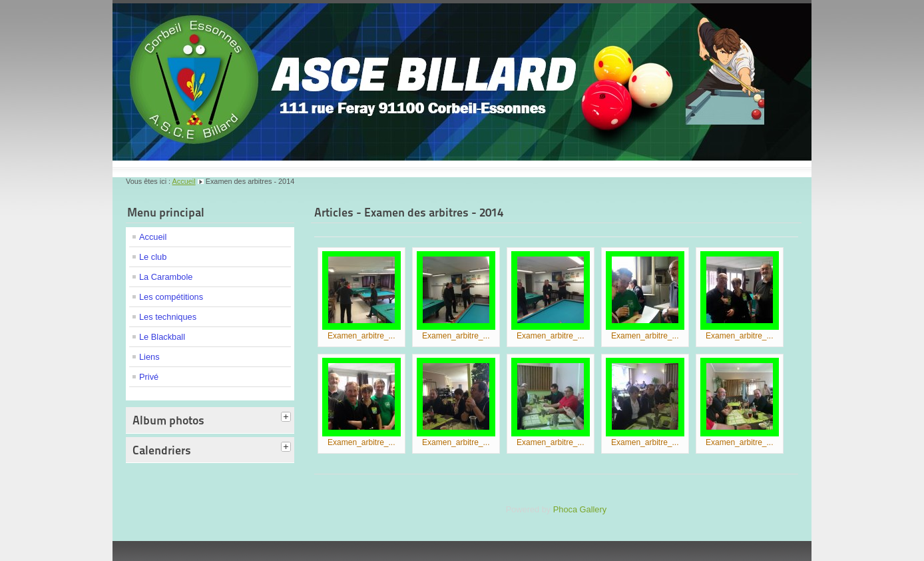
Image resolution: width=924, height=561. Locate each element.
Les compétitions (171, 297)
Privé (149, 377)
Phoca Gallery (580, 509)
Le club (153, 257)
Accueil (184, 181)
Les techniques (168, 317)
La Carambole (166, 277)
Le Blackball (162, 337)
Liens (149, 357)
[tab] (288, 418)
